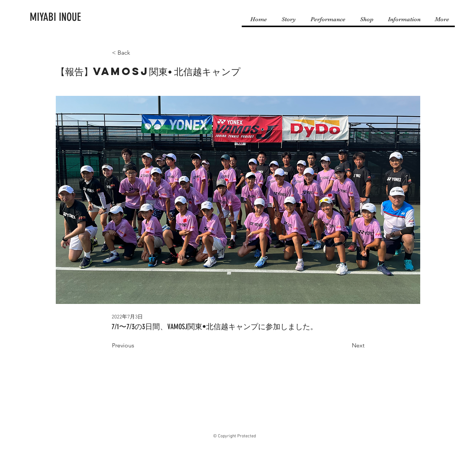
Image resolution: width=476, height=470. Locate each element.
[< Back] (136, 53)
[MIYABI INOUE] (55, 17)
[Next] (346, 346)
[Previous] (136, 346)
